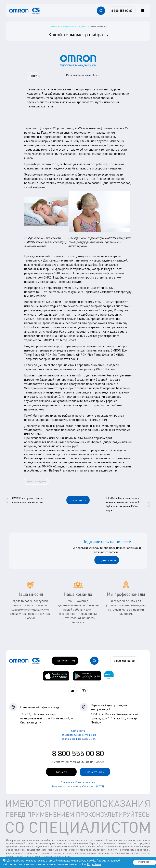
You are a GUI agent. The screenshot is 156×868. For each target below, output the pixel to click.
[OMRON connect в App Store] (56, 676)
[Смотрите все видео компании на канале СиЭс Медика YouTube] (84, 691)
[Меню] (143, 11)
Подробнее (94, 864)
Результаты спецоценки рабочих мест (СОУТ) (78, 786)
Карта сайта (78, 731)
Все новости (78, 500)
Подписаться (107, 560)
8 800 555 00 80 (78, 753)
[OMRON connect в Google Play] (87, 676)
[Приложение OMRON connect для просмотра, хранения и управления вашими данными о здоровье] (109, 676)
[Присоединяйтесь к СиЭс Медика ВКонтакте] (73, 691)
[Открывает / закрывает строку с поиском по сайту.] (101, 11)
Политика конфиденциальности (78, 739)
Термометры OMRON (38, 466)
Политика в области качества (78, 782)
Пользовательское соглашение (78, 735)
